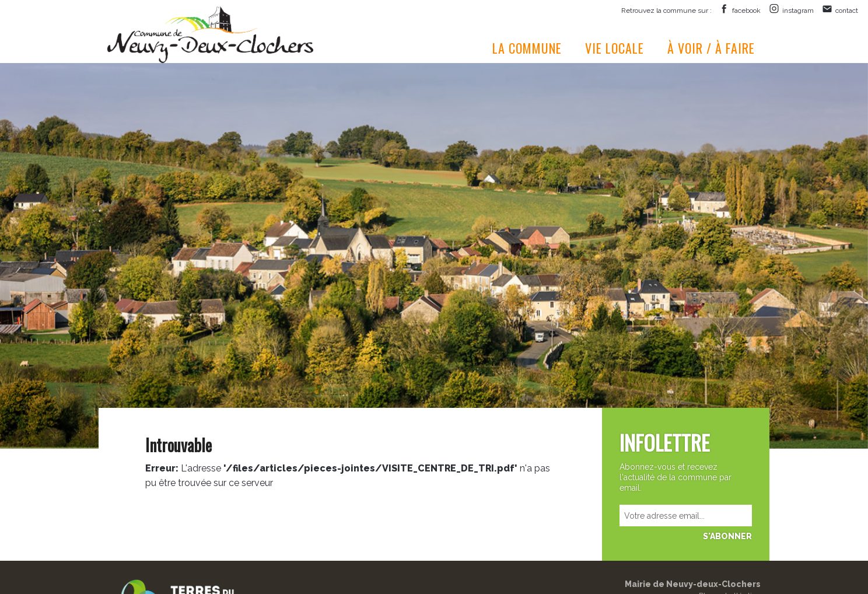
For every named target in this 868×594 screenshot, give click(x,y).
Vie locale (615, 48)
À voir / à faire (711, 48)
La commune (527, 48)
